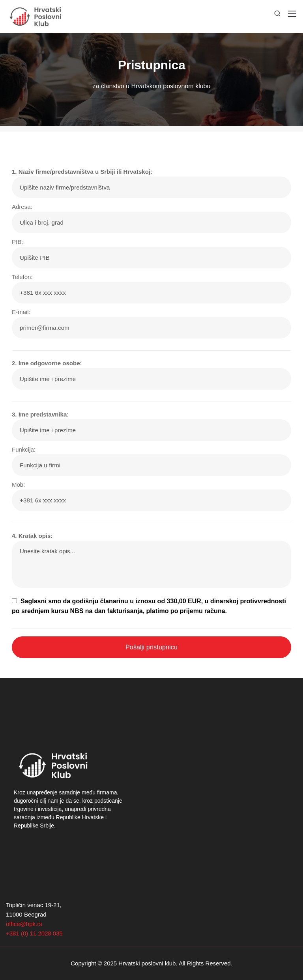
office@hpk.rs (24, 924)
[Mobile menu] (292, 14)
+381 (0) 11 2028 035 (34, 933)
